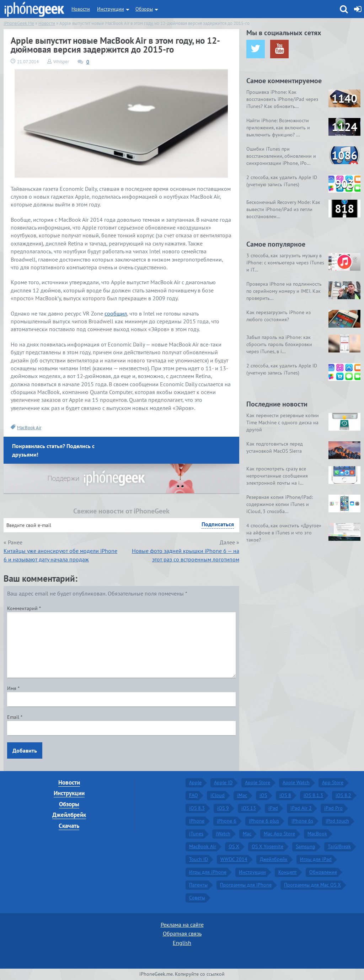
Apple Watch (296, 782)
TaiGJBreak (339, 846)
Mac (247, 834)
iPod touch (337, 821)
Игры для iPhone (208, 872)
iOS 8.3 (197, 808)
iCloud (218, 795)
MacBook (317, 834)
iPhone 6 (227, 821)
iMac (242, 795)
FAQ (194, 795)
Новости (81, 9)
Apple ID (223, 782)
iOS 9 (223, 808)
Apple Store (258, 782)
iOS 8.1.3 (313, 795)
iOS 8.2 (343, 795)
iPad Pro (333, 808)
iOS (263, 795)
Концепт (288, 872)
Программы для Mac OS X (312, 885)
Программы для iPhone (246, 885)
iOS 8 (285, 795)
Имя (13, 688)
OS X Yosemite (267, 846)
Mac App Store (279, 834)
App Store (333, 782)
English (182, 943)
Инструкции (111, 9)
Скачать (69, 826)
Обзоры (144, 9)
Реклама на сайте (182, 925)
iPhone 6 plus (264, 821)
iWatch (223, 834)
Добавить (25, 750)
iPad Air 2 (301, 808)
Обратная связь (182, 933)
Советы (197, 898)
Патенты (198, 885)
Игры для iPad (316, 859)
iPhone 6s (302, 821)
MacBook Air (29, 428)
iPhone (197, 821)
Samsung (306, 846)
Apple (195, 782)
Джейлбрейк (69, 815)
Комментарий (24, 608)
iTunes (196, 834)
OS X (234, 846)
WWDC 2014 (234, 859)
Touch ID (199, 859)
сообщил (116, 313)
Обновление (323, 872)
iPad (273, 808)
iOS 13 (249, 808)
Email (15, 717)
